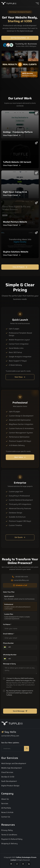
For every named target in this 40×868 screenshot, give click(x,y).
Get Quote (20, 537)
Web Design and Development (14, 763)
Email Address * (9, 634)
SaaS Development (9, 781)
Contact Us (6, 817)
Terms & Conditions (9, 835)
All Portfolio (6, 808)
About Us (5, 799)
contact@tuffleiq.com (10, 736)
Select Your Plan (9, 592)
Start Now (20, 377)
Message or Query (9, 664)
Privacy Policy (7, 830)
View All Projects (20, 267)
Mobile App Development (12, 768)
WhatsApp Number (10, 655)
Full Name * (7, 624)
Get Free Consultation (20, 38)
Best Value (20, 457)
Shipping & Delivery (9, 844)
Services (5, 803)
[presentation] (19, 703)
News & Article (7, 812)
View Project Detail (12, 135)
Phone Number (8, 643)
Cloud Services (7, 772)
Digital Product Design (10, 786)
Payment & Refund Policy (12, 839)
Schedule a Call (20, 585)
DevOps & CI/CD (8, 777)
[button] (5, 647)
